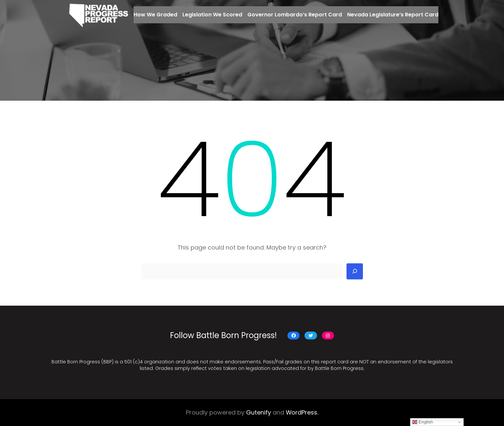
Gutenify (259, 412)
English (422, 422)
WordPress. (302, 412)
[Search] (355, 272)
